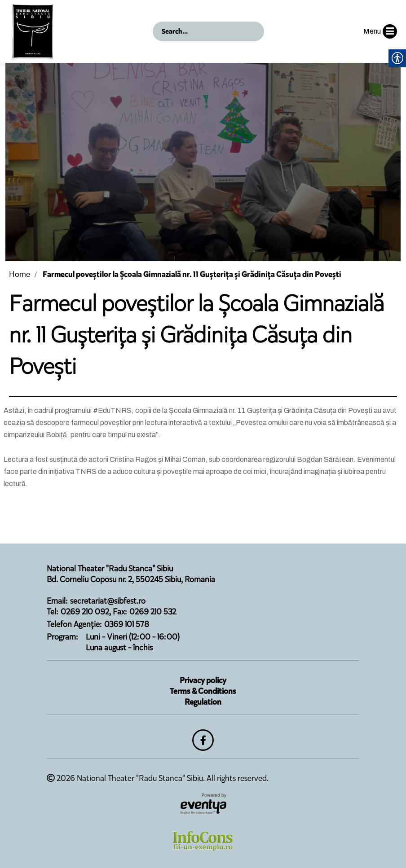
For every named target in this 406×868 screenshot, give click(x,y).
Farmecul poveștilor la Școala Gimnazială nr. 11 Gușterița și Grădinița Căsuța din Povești (192, 274)
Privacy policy (203, 680)
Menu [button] (380, 31)
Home (20, 274)
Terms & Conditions (203, 691)
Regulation (203, 702)
